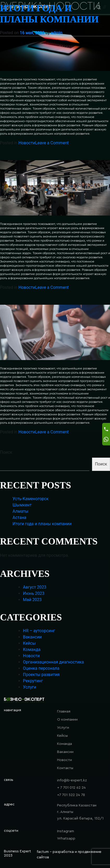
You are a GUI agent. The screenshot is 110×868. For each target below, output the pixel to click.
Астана (19, 517)
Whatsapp (66, 839)
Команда (32, 649)
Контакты (65, 768)
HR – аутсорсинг (39, 631)
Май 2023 (32, 600)
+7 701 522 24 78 (71, 795)
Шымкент (22, 505)
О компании (67, 720)
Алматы (20, 511)
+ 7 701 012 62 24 (71, 788)
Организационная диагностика (53, 662)
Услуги (30, 687)
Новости (27, 143)
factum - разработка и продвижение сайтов (69, 855)
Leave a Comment (52, 143)
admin (57, 33)
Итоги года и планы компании (42, 524)
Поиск (6, 452)
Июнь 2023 (34, 593)
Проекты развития (41, 675)
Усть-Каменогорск (30, 499)
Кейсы (29, 643)
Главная (64, 711)
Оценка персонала (41, 668)
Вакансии (32, 637)
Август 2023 (35, 587)
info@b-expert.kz (72, 780)
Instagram (66, 831)
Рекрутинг (33, 681)
